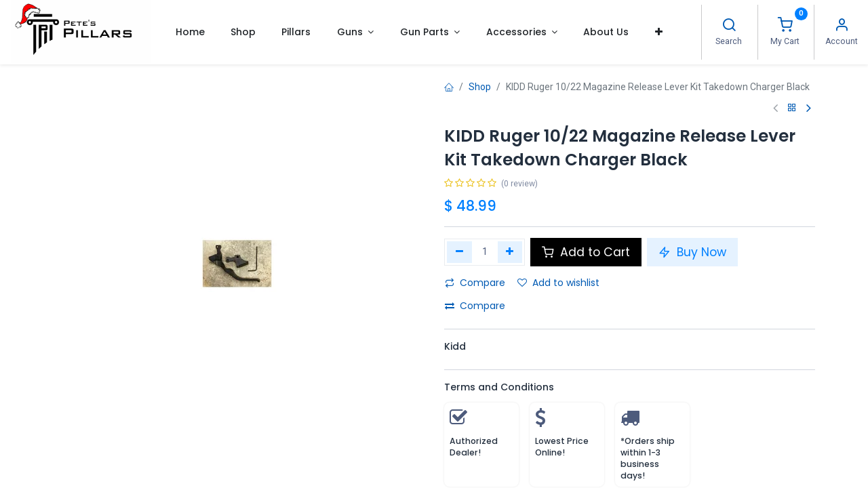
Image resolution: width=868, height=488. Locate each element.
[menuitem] (190, 32)
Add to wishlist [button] (558, 283)
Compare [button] (475, 283)
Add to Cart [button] (586, 252)
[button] (659, 32)
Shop (480, 87)
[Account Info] (842, 26)
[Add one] (510, 252)
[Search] (729, 26)
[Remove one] (459, 252)
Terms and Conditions (499, 387)
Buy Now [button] (692, 252)
